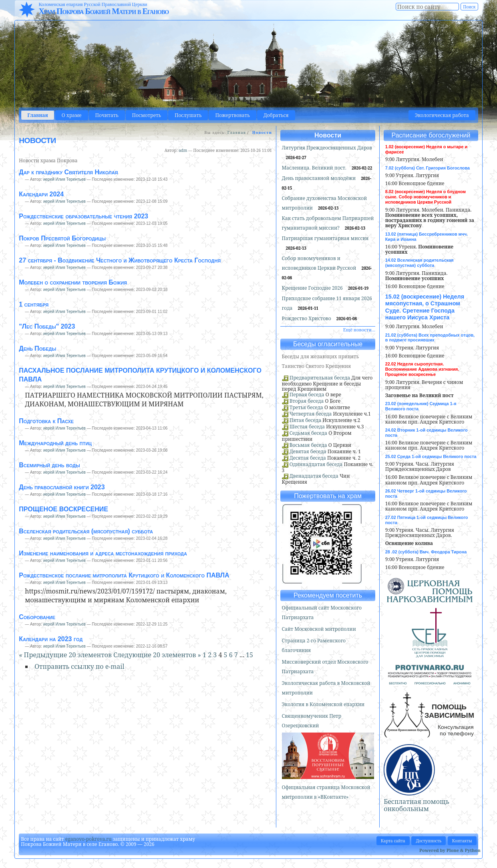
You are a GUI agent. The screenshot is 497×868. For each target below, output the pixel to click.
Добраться (276, 115)
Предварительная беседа (320, 378)
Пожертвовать (232, 115)
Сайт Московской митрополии (319, 629)
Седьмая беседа (308, 433)
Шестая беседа (307, 427)
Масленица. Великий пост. (315, 168)
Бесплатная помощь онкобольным (417, 805)
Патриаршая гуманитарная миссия (325, 238)
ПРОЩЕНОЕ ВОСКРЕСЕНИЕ (63, 509)
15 (250, 655)
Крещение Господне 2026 (313, 288)
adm (183, 150)
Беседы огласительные (328, 344)
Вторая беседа (307, 401)
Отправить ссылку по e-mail (79, 666)
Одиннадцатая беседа (316, 464)
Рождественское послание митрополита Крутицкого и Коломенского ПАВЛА (124, 575)
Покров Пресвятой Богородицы (62, 238)
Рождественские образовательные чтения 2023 (84, 216)
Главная (38, 115)
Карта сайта (393, 841)
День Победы (37, 348)
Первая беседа (307, 395)
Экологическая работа (442, 115)
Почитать (107, 115)
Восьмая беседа (308, 445)
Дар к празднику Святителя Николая (68, 172)
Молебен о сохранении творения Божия (73, 282)
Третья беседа (306, 407)
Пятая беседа (305, 420)
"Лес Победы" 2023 (47, 326)
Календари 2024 (41, 194)
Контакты (462, 841)
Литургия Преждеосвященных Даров (327, 148)
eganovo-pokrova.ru (89, 839)
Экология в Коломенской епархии (323, 704)
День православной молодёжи (320, 178)
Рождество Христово (307, 318)
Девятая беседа (308, 451)
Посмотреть (147, 115)
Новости (328, 135)
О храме (72, 115)
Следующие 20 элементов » (158, 655)
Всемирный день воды (49, 465)
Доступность (429, 841)
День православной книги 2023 (62, 487)
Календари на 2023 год (51, 639)
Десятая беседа (308, 458)
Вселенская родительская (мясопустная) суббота (86, 531)
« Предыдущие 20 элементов (66, 655)
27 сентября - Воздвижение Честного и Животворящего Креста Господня (120, 260)
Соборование (37, 617)
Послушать (188, 115)
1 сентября (34, 304)
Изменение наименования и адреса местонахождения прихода (103, 553)
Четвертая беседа (311, 414)
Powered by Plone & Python (450, 850)
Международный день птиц (55, 443)
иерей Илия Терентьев (64, 179)
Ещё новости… (359, 330)
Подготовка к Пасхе (46, 421)
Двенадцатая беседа (314, 476)
